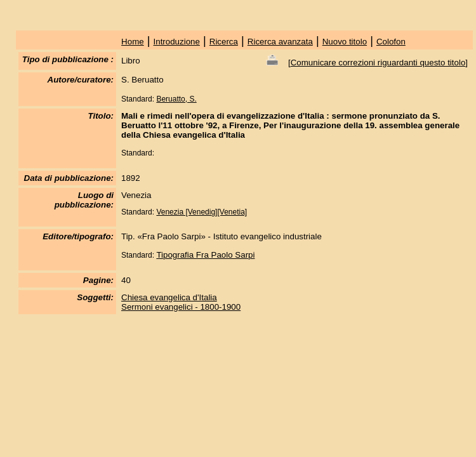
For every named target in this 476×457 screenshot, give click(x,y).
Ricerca (224, 42)
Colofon (391, 42)
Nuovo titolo (345, 42)
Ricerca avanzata (280, 42)
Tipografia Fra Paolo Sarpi (205, 255)
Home (133, 42)
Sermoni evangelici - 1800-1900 (181, 307)
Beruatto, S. (176, 99)
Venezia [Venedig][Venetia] (202, 212)
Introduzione (177, 42)
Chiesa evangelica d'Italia (169, 297)
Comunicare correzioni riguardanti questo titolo (378, 63)
